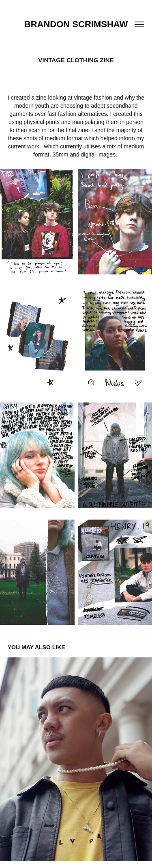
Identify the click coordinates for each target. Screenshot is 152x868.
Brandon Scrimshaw (76, 24)
